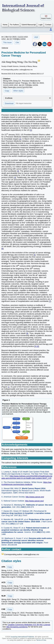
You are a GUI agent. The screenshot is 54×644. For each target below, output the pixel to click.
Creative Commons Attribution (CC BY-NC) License (29, 625)
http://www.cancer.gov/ (34, 501)
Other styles (18, 91)
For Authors (14, 25)
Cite (17, 42)
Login (40, 25)
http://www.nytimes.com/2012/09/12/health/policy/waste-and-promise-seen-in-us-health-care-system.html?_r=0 (27, 477)
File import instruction (24, 103)
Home (5, 25)
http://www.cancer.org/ (35, 497)
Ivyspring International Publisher (22, 637)
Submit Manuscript (29, 25)
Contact (48, 25)
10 (37, 346)
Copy (7, 91)
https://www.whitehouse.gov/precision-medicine (26, 483)
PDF (36, 37)
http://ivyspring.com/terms (17, 627)
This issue (7, 42)
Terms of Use (41, 640)
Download (9, 103)
